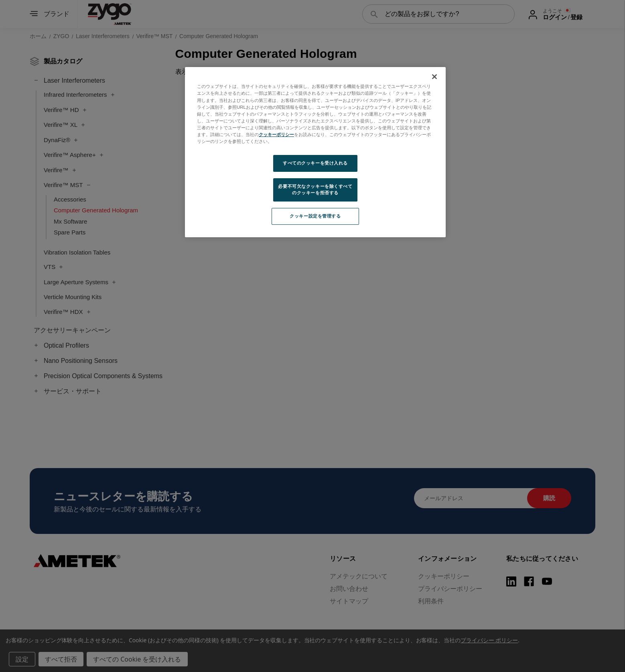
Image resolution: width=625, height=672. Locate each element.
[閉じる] (434, 77)
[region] (315, 152)
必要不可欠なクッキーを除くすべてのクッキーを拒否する (315, 189)
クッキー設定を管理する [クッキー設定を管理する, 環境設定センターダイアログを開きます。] (315, 216)
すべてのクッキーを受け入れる (315, 163)
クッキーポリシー (276, 134)
